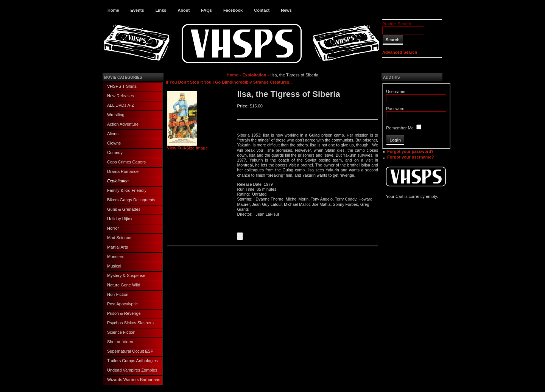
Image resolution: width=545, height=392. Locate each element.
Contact (262, 10)
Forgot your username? (410, 157)
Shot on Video (120, 342)
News (286, 10)
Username (396, 92)
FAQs (206, 10)
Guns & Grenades (124, 209)
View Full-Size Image (187, 146)
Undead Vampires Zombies (132, 370)
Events (137, 10)
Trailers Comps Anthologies (132, 361)
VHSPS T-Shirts (122, 86)
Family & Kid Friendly (127, 190)
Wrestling (116, 115)
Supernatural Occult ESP (130, 351)
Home (113, 10)
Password (395, 109)
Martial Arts (118, 247)
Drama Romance (123, 171)
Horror (113, 228)
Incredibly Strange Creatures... (263, 82)
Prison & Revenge (124, 313)
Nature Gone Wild (124, 285)
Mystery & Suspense (126, 275)
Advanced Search (400, 52)
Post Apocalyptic (122, 304)
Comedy (115, 152)
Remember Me (400, 128)
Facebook (233, 10)
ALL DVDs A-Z (121, 105)
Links (161, 10)
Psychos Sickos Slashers (130, 323)
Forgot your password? (410, 151)
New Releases (121, 96)
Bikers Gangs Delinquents (131, 200)
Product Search (397, 24)
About (184, 10)
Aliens (113, 134)
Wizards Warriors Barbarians (134, 380)
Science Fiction (121, 332)
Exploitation (118, 181)
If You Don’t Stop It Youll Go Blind (199, 82)
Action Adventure (123, 124)
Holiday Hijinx (120, 219)
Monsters (116, 257)
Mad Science (119, 238)
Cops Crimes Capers (126, 162)
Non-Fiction (118, 294)
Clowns (114, 143)
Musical (114, 266)
